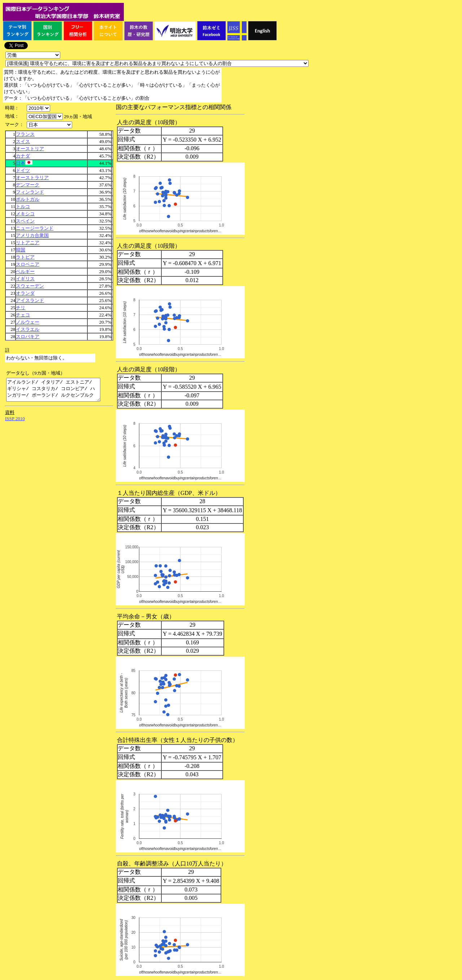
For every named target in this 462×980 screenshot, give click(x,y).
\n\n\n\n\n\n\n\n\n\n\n (45, 116)
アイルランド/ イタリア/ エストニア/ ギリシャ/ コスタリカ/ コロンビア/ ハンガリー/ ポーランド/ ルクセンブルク (59, 392)
